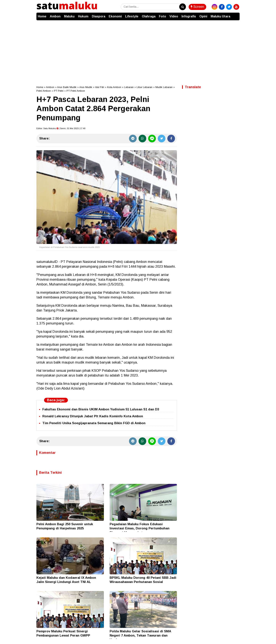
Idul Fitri (100, 87)
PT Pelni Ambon (76, 91)
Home (42, 16)
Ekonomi (115, 16)
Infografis (189, 16)
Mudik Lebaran (164, 87)
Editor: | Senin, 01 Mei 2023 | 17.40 (61, 128)
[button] (236, 15)
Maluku (69, 16)
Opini (203, 16)
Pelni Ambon (44, 91)
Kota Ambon (114, 87)
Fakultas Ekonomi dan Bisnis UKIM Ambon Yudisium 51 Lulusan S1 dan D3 (101, 409)
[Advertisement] (138, 49)
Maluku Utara (220, 16)
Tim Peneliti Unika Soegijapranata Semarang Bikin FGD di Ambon (94, 423)
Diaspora (99, 16)
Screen (197, 7)
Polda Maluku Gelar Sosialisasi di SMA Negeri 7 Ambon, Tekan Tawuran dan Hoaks (140, 635)
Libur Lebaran (145, 87)
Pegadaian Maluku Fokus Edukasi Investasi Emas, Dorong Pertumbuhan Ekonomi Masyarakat (140, 528)
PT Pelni (59, 91)
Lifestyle (132, 16)
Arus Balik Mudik (67, 87)
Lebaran (129, 87)
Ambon (55, 16)
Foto (162, 16)
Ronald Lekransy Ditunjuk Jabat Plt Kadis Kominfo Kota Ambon (93, 416)
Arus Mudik (86, 87)
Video (174, 16)
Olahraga (149, 16)
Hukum (83, 16)
